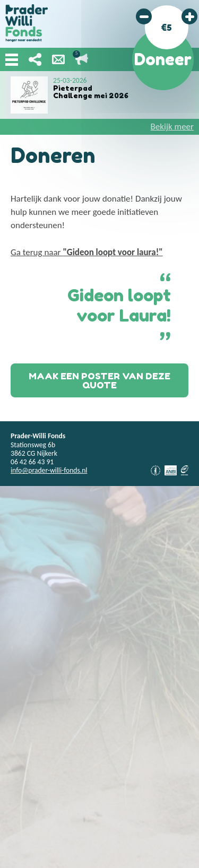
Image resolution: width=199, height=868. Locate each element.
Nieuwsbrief (58, 59)
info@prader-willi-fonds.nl (49, 470)
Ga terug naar (87, 252)
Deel (35, 59)
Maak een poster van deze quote (99, 380)
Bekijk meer (172, 127)
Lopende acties (82, 59)
